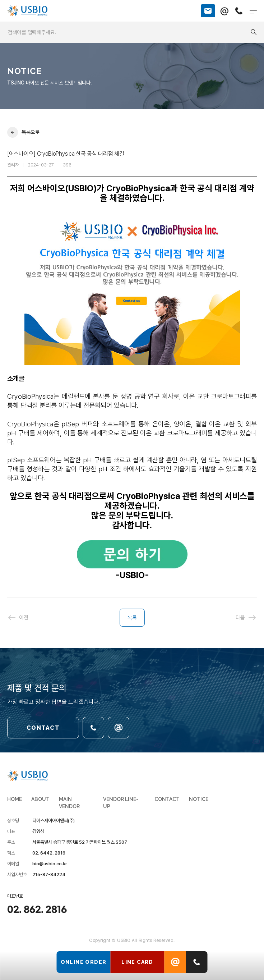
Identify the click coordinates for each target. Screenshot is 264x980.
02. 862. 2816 (37, 910)
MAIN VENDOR (69, 803)
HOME (15, 799)
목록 (132, 618)
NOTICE (199, 799)
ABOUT (40, 799)
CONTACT (43, 728)
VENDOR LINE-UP (121, 803)
